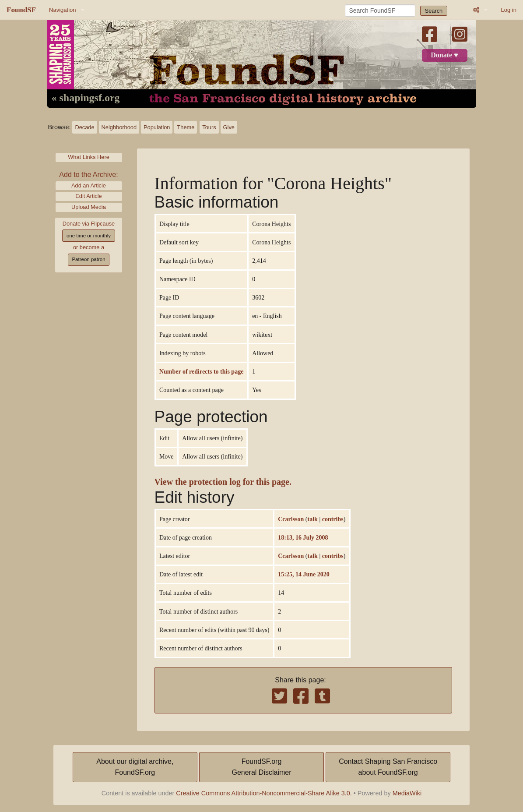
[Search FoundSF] (380, 11)
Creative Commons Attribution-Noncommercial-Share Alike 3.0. (264, 793)
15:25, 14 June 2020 (304, 574)
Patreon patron (88, 259)
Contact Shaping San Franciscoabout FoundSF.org (388, 767)
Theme (186, 127)
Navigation (62, 10)
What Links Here (89, 157)
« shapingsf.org (86, 98)
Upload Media (89, 207)
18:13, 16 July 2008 (303, 537)
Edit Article (88, 196)
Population (157, 127)
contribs (333, 519)
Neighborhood (119, 127)
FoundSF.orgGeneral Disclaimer (261, 767)
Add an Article (89, 185)
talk (313, 519)
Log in (509, 10)
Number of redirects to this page (201, 371)
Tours (209, 127)
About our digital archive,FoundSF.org (135, 767)
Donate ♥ (444, 55)
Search (434, 11)
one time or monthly (89, 236)
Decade (84, 127)
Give (229, 127)
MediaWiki (407, 793)
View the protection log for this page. (223, 482)
